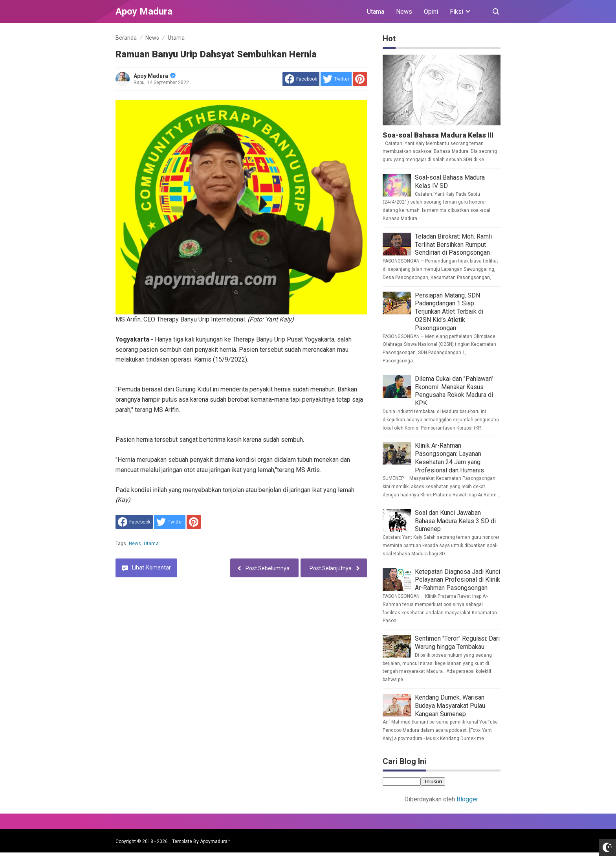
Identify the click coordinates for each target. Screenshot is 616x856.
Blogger (467, 799)
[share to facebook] (301, 79)
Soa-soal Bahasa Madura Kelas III (438, 135)
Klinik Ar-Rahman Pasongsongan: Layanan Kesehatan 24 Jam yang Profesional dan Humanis (449, 458)
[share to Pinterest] (360, 79)
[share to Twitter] (336, 79)
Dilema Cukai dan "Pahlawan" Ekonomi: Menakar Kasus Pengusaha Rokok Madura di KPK (454, 391)
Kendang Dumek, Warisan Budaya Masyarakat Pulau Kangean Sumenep (450, 706)
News (404, 12)
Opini (431, 12)
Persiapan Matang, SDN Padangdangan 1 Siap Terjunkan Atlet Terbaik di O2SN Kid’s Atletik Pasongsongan (449, 312)
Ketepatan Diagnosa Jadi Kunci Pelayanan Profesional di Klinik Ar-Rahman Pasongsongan (457, 580)
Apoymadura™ (215, 841)
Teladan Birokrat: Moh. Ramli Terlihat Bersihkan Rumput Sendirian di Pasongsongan (453, 245)
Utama (376, 12)
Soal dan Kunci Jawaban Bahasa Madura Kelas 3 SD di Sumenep (455, 521)
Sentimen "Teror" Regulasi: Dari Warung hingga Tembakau (457, 643)
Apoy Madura (155, 76)
